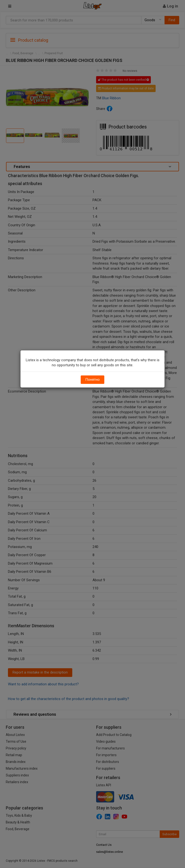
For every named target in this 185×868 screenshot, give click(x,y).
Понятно (92, 380)
